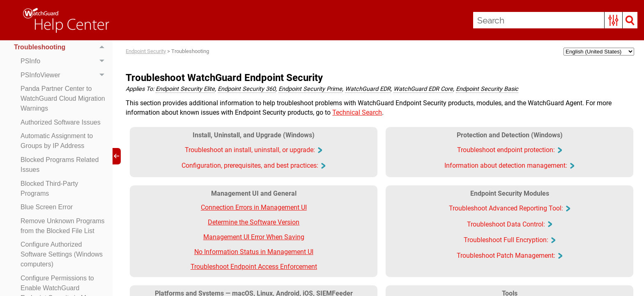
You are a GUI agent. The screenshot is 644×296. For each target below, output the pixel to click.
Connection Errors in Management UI (254, 207)
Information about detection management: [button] (509, 165)
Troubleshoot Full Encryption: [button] (509, 240)
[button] (613, 20)
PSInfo (64, 61)
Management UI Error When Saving (254, 237)
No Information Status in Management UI (254, 252)
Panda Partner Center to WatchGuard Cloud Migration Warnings (63, 98)
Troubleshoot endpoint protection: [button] (509, 150)
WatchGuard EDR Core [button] (423, 89)
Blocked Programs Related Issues (60, 165)
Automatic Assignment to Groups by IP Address (57, 141)
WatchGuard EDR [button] (368, 89)
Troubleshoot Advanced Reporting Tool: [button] (509, 208)
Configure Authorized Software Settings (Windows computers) (62, 254)
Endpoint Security (146, 51)
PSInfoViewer (64, 75)
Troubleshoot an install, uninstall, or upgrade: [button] (253, 150)
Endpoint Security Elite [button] (185, 89)
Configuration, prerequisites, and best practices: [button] (253, 165)
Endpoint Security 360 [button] (247, 89)
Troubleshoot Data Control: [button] (509, 224)
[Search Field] (555, 20)
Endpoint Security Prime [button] (310, 89)
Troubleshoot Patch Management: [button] (509, 256)
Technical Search (357, 112)
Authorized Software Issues (61, 122)
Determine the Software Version (254, 222)
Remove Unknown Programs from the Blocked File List (63, 226)
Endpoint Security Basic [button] (487, 89)
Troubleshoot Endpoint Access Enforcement (254, 267)
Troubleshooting (61, 48)
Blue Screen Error (47, 207)
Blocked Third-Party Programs (49, 188)
